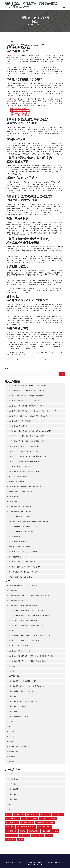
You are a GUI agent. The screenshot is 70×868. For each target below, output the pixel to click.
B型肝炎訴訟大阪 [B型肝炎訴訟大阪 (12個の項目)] (11, 831)
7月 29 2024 (10, 42)
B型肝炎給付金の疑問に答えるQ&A (19, 426)
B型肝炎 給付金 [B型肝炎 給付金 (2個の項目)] (32, 814)
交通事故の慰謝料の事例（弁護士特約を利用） (23, 681)
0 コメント (50, 360)
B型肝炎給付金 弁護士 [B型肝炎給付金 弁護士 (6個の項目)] (30, 818)
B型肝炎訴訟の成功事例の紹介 (19, 109)
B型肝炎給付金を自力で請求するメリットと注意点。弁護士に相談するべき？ (32, 411)
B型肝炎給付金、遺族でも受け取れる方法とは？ (23, 451)
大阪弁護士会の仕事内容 (16, 481)
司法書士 (11, 721)
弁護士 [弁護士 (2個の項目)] (56, 831)
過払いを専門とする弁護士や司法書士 (20, 547)
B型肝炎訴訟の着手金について (18, 542)
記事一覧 (11, 736)
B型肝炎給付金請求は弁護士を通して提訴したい (23, 562)
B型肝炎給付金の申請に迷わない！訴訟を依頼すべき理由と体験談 (29, 416)
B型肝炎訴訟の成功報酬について (19, 646)
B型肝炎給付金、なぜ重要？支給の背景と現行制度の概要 (26, 436)
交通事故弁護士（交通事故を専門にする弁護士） (24, 691)
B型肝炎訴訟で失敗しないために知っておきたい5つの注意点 (27, 391)
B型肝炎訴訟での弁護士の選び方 (20, 113)
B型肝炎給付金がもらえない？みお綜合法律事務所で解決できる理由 (30, 596)
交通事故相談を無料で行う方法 (18, 716)
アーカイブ (12, 666)
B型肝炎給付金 (13, 591)
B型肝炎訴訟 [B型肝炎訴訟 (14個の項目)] (10, 827)
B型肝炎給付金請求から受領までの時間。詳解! (23, 621)
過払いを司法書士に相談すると (18, 746)
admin (21, 360)
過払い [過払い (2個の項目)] (21, 839)
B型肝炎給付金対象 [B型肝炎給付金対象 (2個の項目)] (12, 823)
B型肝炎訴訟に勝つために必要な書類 (20, 512)
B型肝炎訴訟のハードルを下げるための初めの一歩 (24, 641)
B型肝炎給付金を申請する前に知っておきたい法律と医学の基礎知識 (30, 616)
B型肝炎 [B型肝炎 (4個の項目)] (8, 814)
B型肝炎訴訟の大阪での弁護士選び (19, 466)
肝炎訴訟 (13, 127)
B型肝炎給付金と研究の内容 (17, 601)
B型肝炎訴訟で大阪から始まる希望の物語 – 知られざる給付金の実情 (30, 431)
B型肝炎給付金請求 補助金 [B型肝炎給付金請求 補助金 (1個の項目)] (45, 823)
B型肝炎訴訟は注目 (15, 537)
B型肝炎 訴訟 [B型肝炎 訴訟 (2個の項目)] (45, 814)
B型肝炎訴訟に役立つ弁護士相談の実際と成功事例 (24, 446)
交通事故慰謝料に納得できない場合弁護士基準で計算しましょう (28, 522)
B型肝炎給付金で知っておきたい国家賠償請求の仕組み (25, 461)
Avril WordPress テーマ (35, 864)
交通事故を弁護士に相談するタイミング (21, 491)
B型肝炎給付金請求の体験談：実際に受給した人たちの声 (26, 626)
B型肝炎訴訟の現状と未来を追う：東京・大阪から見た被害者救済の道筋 (31, 656)
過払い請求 (12, 757)
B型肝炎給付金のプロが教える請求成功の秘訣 (23, 606)
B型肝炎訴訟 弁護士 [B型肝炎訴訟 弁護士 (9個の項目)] (44, 827)
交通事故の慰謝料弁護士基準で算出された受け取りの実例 (26, 686)
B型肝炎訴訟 (12, 55)
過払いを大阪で (13, 752)
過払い (11, 741)
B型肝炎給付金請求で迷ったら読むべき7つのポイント (25, 401)
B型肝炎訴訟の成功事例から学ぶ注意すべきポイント (28, 45)
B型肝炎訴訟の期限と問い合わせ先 (19, 651)
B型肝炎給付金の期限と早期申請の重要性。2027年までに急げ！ (28, 611)
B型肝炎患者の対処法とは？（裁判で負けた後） (23, 585)
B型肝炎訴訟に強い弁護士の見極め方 (20, 421)
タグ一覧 (11, 671)
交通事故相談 (13, 711)
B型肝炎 (11, 774)
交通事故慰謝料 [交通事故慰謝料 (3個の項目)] (34, 831)
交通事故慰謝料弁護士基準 (17, 706)
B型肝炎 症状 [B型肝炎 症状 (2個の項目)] (19, 814)
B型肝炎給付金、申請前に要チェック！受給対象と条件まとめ (28, 456)
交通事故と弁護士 (14, 676)
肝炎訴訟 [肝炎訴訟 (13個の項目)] (49, 835)
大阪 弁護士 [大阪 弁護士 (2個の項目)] (46, 831)
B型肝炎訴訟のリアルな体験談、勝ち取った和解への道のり (27, 406)
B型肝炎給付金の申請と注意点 (19, 115)
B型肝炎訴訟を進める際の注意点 (20, 111)
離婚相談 (11, 762)
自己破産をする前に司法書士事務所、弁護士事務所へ (25, 567)
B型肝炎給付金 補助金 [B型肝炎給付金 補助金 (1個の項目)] (48, 818)
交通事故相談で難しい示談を (18, 557)
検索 (6, 369)
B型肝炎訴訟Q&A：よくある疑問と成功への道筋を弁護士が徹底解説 (30, 636)
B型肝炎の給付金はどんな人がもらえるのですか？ (24, 552)
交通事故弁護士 (13, 789)
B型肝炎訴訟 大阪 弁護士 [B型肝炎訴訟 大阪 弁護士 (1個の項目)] (26, 827)
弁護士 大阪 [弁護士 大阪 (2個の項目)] (25, 835)
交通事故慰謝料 (13, 696)
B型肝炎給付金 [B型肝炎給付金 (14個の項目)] (58, 814)
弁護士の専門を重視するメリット (19, 476)
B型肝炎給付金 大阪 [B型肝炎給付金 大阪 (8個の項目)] (12, 818)
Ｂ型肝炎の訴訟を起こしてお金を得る (20, 577)
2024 (38, 25)
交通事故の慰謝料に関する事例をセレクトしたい (24, 572)
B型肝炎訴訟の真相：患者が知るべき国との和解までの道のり (28, 661)
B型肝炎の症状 (13, 501)
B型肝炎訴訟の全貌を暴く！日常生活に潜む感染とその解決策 (28, 441)
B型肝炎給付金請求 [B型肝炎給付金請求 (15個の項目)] (27, 823)
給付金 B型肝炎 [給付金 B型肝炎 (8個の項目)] (37, 835)
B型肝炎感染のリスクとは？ (17, 496)
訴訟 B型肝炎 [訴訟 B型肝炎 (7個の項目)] (10, 839)
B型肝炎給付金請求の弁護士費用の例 (20, 507)
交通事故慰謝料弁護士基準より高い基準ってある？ (24, 471)
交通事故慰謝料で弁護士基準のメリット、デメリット (25, 701)
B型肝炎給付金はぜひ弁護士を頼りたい (21, 532)
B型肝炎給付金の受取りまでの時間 (19, 517)
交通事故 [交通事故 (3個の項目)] (23, 831)
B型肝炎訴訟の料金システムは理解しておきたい (23, 527)
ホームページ (31, 25)
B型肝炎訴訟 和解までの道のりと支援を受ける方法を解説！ (27, 396)
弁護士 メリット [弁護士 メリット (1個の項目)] (11, 835)
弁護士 (11, 726)
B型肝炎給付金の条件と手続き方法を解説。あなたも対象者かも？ (29, 386)
